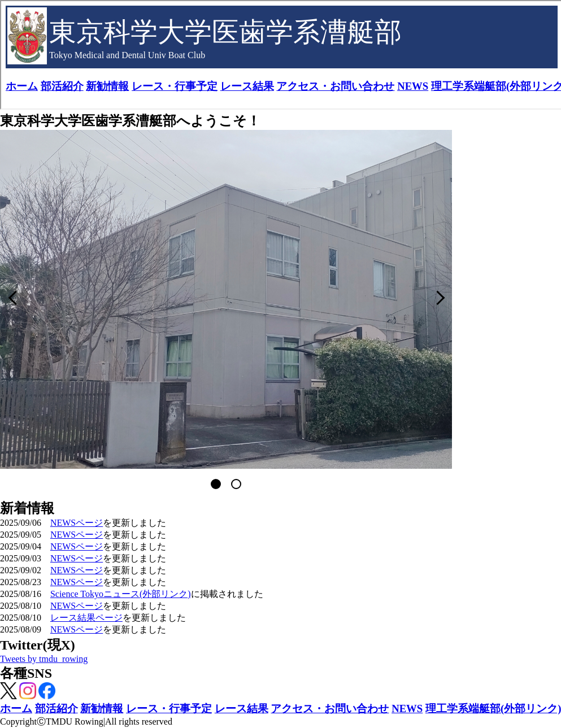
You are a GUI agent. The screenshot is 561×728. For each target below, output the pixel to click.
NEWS (407, 709)
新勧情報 (102, 709)
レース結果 (242, 709)
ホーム (16, 709)
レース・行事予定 (169, 709)
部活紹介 (56, 709)
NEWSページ (77, 523)
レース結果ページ (86, 618)
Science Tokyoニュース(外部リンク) (121, 594)
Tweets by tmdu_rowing (44, 659)
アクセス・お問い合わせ (330, 709)
